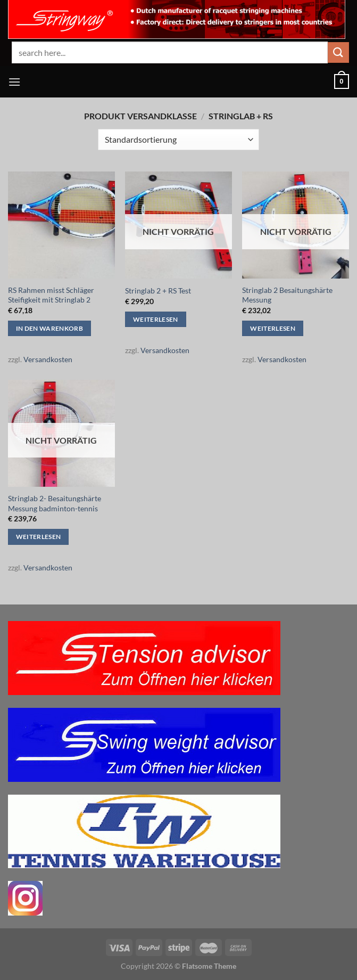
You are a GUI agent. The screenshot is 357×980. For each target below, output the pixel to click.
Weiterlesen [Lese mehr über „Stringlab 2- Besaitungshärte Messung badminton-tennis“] (39, 537)
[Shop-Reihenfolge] (178, 140)
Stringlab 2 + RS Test (158, 291)
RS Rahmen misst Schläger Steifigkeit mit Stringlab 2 (51, 295)
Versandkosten (48, 359)
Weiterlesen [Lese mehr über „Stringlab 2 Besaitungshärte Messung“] (273, 328)
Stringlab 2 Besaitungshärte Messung (287, 295)
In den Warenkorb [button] (50, 328)
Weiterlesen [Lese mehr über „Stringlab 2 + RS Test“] (156, 319)
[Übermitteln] (338, 52)
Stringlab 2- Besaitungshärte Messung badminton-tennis (55, 503)
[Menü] (14, 82)
